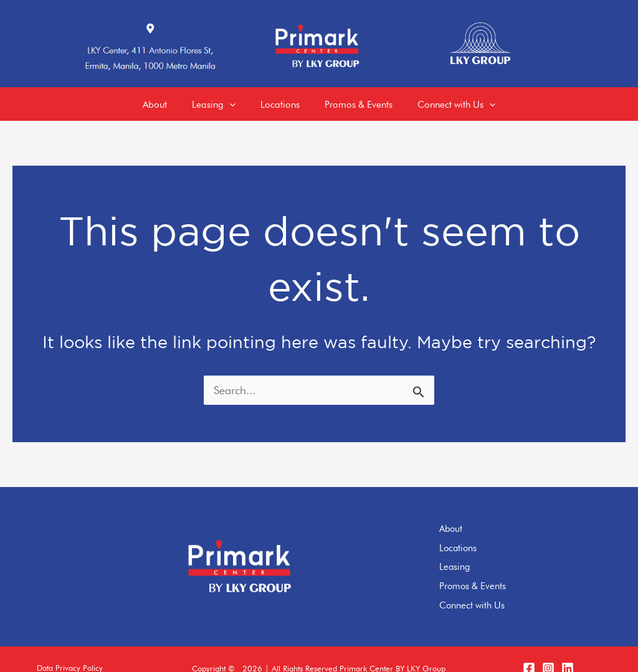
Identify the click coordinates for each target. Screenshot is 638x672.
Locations (476, 536)
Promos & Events (490, 570)
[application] (223, 100)
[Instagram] (548, 650)
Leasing (472, 553)
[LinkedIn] (568, 650)
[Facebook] (529, 650)
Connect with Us (489, 588)
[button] (70, 651)
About (468, 518)
